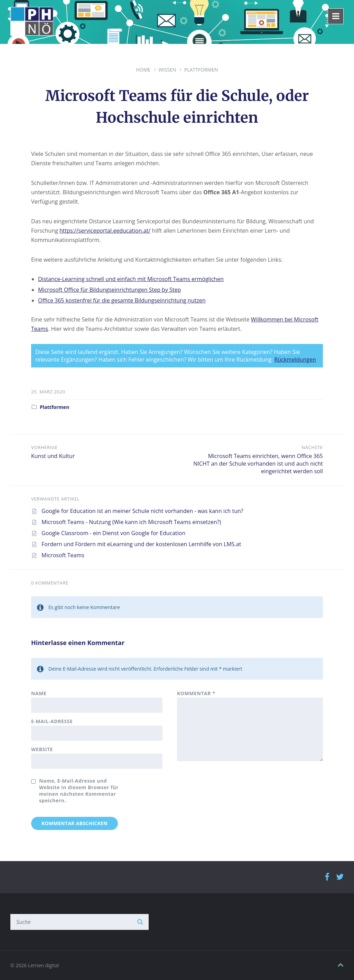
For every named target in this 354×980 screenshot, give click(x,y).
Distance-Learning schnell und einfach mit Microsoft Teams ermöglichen (131, 279)
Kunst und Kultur (53, 456)
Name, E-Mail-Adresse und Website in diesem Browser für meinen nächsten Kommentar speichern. (79, 791)
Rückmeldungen (295, 360)
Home (143, 70)
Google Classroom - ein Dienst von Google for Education (113, 533)
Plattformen (201, 70)
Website (42, 749)
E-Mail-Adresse (52, 721)
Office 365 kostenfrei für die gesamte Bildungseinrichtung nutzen (122, 300)
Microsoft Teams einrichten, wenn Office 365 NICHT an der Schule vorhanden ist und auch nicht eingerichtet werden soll (258, 464)
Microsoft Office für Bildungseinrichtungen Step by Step (109, 290)
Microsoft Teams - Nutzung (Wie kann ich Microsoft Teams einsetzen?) (131, 522)
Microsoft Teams (63, 555)
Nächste (312, 447)
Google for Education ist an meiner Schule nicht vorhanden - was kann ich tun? (142, 511)
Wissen (167, 70)
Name (39, 693)
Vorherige (44, 447)
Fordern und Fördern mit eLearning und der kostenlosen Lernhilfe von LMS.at (141, 544)
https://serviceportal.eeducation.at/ (105, 231)
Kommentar (196, 693)
